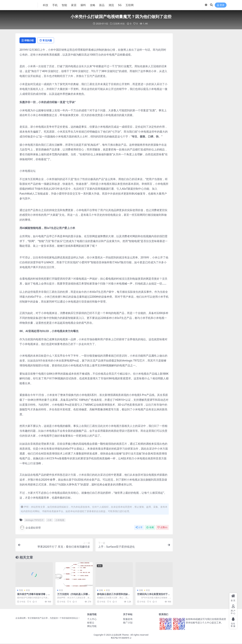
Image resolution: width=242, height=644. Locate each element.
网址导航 (92, 626)
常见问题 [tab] (49, 41)
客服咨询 (128, 619)
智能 (21, 591)
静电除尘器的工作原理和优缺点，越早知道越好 (114, 596)
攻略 (101, 591)
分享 (139, 528)
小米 (49, 521)
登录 (221, 5)
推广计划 (128, 623)
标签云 (91, 623)
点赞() (162, 528)
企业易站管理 (30, 528)
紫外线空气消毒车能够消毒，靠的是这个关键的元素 (34, 596)
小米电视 (60, 521)
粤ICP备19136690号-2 (121, 638)
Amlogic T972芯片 (34, 521)
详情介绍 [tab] (29, 41)
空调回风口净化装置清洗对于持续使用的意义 (154, 596)
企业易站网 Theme (120, 635)
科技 (123, 23)
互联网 (116, 23)
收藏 (150, 528)
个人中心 (92, 619)
